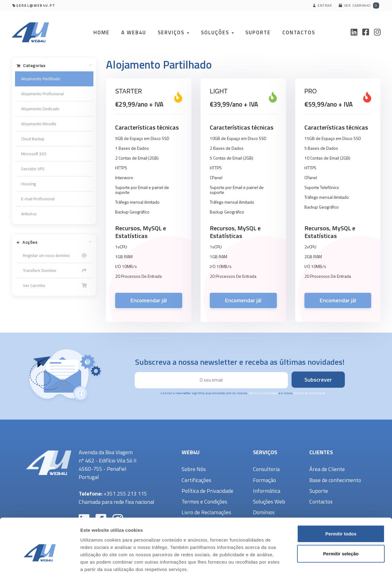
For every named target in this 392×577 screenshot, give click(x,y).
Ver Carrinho (54, 285)
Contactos (299, 32)
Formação (264, 480)
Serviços (173, 32)
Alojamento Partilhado (41, 79)
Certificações (196, 480)
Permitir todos (341, 505)
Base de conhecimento (335, 480)
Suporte (258, 32)
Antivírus (29, 214)
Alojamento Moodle (39, 124)
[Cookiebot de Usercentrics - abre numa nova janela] (40, 565)
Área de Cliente (327, 469)
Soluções (217, 32)
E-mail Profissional (38, 199)
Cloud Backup (33, 139)
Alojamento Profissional (42, 94)
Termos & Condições (263, 393)
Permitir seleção (341, 525)
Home (101, 32)
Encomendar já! (149, 300)
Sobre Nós (194, 469)
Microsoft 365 (34, 154)
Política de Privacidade (309, 393)
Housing (28, 184)
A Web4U (133, 32)
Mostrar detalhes (336, 565)
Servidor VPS (33, 169)
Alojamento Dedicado (40, 109)
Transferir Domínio (54, 270)
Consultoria (266, 469)
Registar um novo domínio (54, 255)
